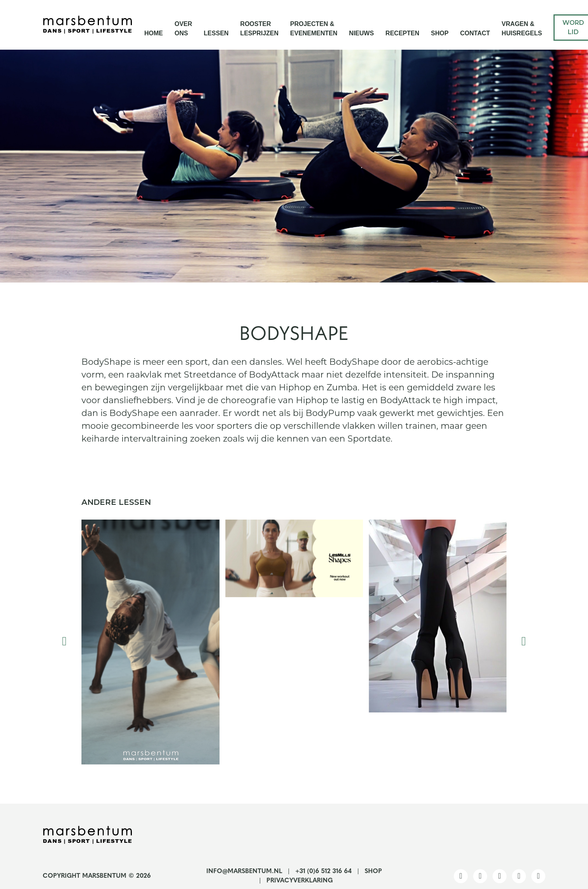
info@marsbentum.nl (244, 872)
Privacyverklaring (300, 881)
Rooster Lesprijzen (259, 29)
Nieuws (361, 33)
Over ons (183, 29)
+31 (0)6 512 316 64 (323, 872)
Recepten (402, 33)
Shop (440, 33)
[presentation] (64, 642)
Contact (475, 33)
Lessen (216, 33)
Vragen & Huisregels (522, 29)
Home (154, 33)
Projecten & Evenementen (314, 29)
